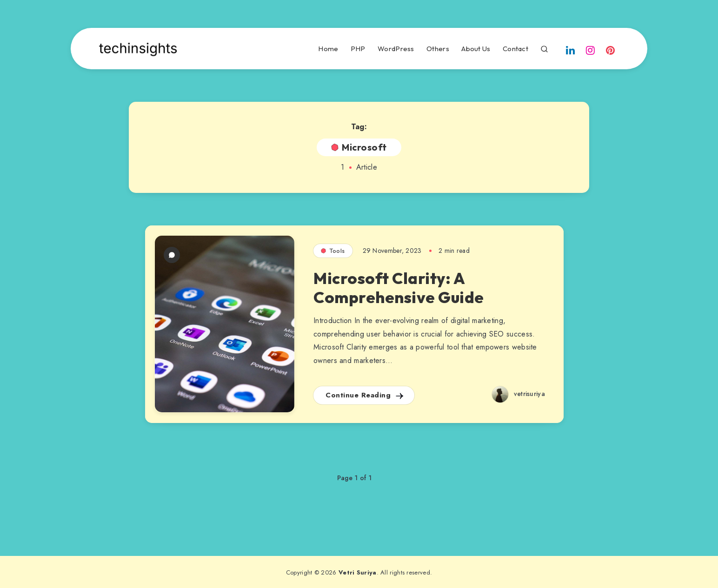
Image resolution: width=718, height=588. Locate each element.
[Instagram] (591, 50)
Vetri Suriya (358, 572)
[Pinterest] (611, 50)
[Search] (544, 48)
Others (438, 49)
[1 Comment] (172, 255)
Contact (515, 49)
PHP (358, 49)
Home (328, 49)
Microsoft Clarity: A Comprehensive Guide (399, 288)
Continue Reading (365, 395)
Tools (333, 251)
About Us (476, 49)
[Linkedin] (570, 50)
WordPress (396, 49)
